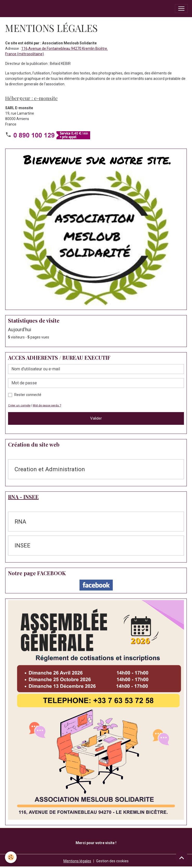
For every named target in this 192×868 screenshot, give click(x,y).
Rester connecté (28, 395)
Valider (96, 418)
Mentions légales (77, 861)
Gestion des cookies (112, 861)
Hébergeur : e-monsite (31, 98)
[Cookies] (11, 857)
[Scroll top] (182, 858)
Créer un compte (19, 405)
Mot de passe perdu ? (47, 405)
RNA (20, 522)
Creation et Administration (50, 469)
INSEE (22, 545)
